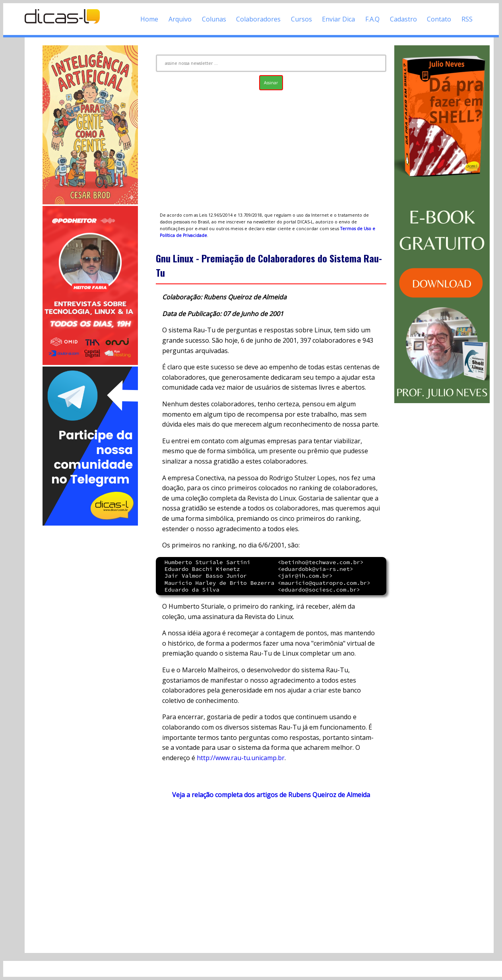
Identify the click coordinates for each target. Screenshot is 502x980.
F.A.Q (372, 19)
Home (149, 19)
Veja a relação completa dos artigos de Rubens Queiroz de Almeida (271, 795)
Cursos (301, 19)
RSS (467, 19)
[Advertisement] (90, 646)
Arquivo (180, 19)
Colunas (214, 19)
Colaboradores (258, 19)
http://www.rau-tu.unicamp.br (241, 758)
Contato (439, 19)
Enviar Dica (338, 19)
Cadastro (403, 19)
